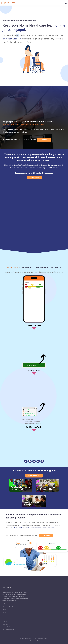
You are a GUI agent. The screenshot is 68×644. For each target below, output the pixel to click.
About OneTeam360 (8, 607)
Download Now (34, 476)
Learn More (44, 140)
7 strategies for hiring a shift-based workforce (47, 485)
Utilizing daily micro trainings (34, 500)
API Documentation (8, 630)
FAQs (4, 612)
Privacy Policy (34, 640)
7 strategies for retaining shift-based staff (21, 485)
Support (5, 621)
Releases (5, 624)
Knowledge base (7, 627)
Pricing (4, 610)
